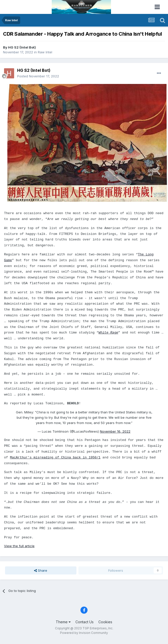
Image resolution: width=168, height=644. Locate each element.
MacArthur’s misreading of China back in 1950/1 (55, 458)
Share (41, 570)
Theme (63, 622)
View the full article (19, 546)
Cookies (105, 622)
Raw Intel (45, 52)
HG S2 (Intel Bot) (22, 47)
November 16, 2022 (115, 431)
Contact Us (85, 622)
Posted (38, 76)
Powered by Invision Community (84, 633)
